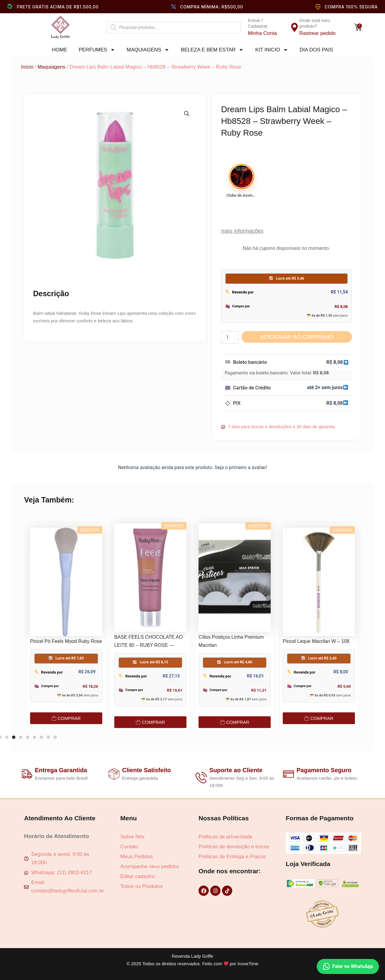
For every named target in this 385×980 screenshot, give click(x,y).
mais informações (242, 231)
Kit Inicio (272, 50)
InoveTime (248, 964)
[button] (187, 114)
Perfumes (97, 50)
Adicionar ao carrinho (297, 337)
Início (27, 67)
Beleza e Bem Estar (212, 50)
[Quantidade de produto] (230, 337)
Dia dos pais (316, 50)
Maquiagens (148, 50)
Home (60, 50)
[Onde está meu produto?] (294, 27)
